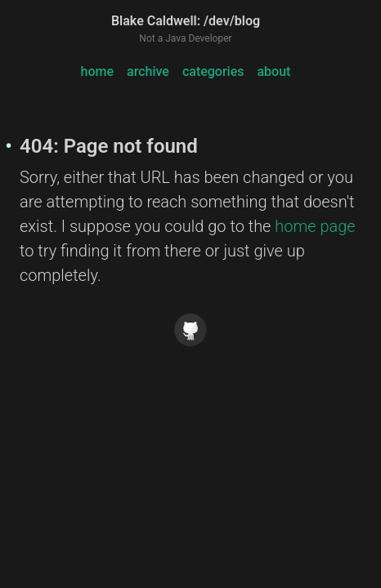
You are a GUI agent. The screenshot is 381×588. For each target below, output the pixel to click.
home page (315, 226)
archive (148, 71)
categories (213, 71)
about (273, 71)
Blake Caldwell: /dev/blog (186, 21)
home (97, 71)
